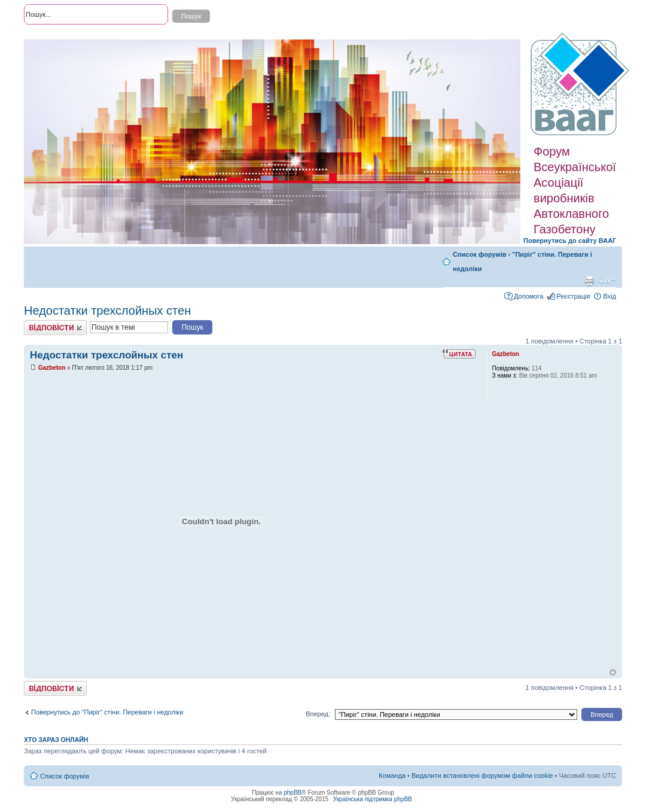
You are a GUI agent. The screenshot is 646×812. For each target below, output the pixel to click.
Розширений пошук (53, 36)
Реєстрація (573, 296)
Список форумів (479, 254)
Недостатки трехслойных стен (107, 311)
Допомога (528, 296)
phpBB (292, 793)
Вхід (610, 296)
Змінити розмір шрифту (607, 281)
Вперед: (318, 714)
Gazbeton (52, 368)
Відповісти (55, 328)
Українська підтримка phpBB (373, 799)
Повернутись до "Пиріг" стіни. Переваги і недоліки (107, 712)
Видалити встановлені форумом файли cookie (482, 775)
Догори (613, 672)
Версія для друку (589, 281)
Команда (392, 775)
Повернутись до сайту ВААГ (570, 241)
